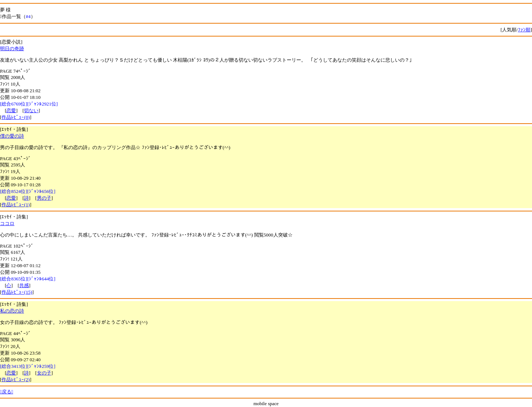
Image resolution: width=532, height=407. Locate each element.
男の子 (44, 198)
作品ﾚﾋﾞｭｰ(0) (16, 117)
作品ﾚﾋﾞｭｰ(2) (16, 380)
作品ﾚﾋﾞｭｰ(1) (16, 205)
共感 (24, 285)
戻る (7, 392)
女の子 (44, 373)
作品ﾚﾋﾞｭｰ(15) (17, 292)
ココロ (7, 223)
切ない (31, 111)
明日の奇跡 (12, 49)
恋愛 (11, 111)
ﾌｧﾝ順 (524, 30)
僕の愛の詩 (12, 136)
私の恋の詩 (12, 311)
